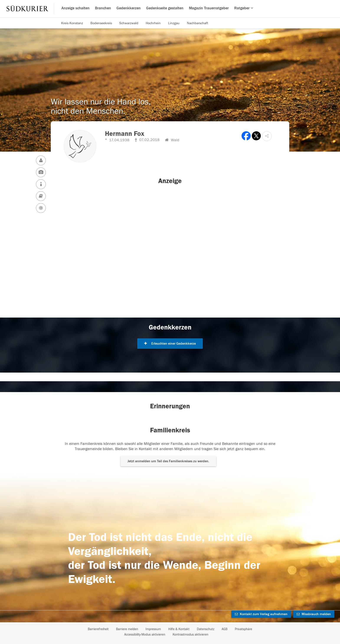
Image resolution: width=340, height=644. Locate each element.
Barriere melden (127, 629)
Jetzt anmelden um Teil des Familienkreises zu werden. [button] (168, 461)
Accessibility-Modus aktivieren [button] (145, 635)
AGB (225, 629)
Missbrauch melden (314, 614)
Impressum (153, 629)
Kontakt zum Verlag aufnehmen (261, 614)
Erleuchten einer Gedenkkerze (170, 344)
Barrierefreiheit (98, 629)
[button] (267, 136)
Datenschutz (206, 629)
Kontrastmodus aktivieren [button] (190, 635)
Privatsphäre (244, 629)
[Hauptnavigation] (170, 9)
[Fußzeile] (170, 632)
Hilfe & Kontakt (179, 629)
